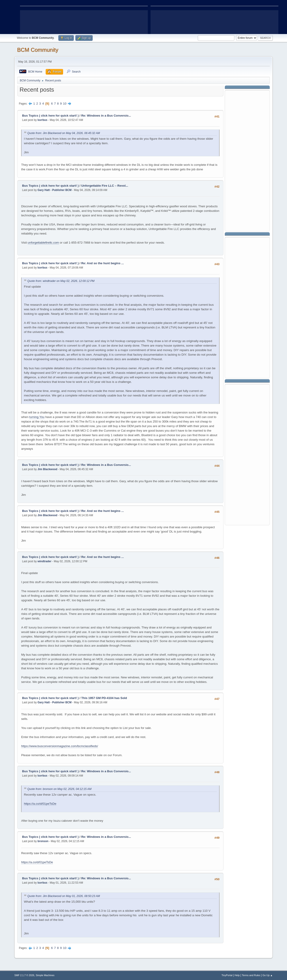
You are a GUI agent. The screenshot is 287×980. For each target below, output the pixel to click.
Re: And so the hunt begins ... (103, 263)
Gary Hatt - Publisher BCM (54, 190)
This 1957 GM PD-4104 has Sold (104, 698)
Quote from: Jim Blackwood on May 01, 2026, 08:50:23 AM (64, 896)
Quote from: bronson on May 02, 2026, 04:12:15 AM (59, 789)
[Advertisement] (247, 160)
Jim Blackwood (47, 469)
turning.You (37, 417)
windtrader (44, 561)
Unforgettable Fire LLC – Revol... (105, 186)
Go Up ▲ (268, 975)
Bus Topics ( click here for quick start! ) (50, 116)
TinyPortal (227, 975)
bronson (43, 841)
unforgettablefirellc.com (43, 243)
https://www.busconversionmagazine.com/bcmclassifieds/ (60, 746)
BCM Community (38, 50)
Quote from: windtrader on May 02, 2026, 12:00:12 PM (61, 281)
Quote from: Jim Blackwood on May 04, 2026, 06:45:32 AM (64, 133)
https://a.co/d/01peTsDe (40, 804)
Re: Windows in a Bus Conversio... (106, 116)
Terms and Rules (251, 975)
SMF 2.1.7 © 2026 (24, 975)
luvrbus (42, 120)
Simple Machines (45, 975)
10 (65, 104)
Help (237, 975)
